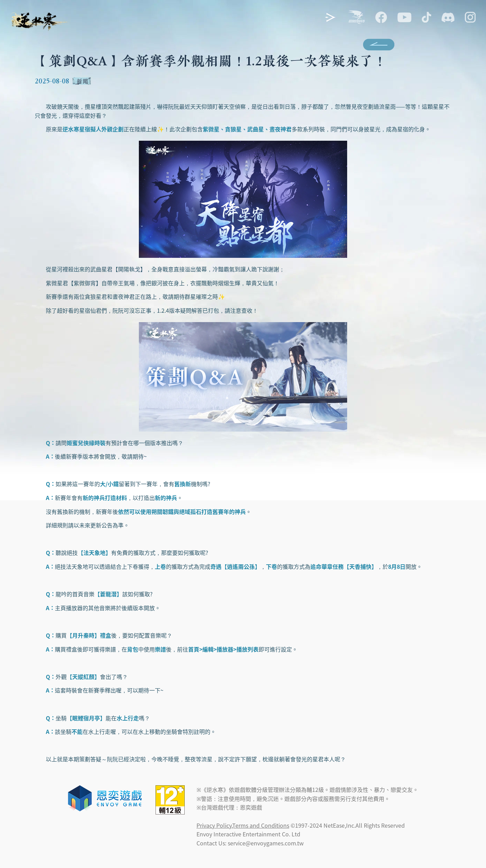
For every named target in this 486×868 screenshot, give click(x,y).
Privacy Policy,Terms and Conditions (243, 825)
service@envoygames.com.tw (266, 843)
